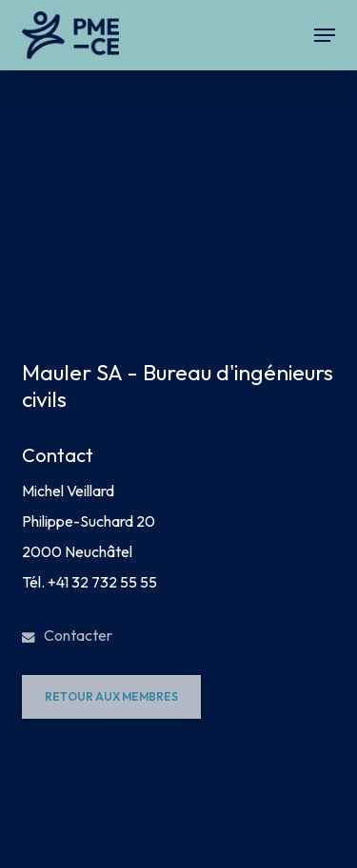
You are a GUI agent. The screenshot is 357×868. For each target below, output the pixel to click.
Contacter (67, 635)
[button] (325, 35)
